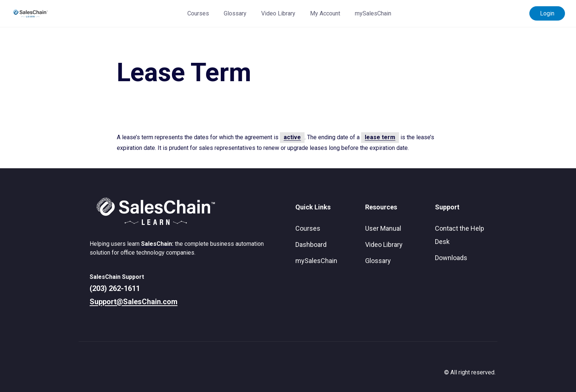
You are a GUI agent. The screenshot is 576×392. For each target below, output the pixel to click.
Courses (198, 13)
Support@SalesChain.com (134, 302)
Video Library (278, 13)
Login (547, 13)
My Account (325, 13)
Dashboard (311, 244)
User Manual (383, 228)
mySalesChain (373, 13)
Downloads (451, 258)
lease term (380, 137)
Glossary (235, 13)
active (292, 137)
